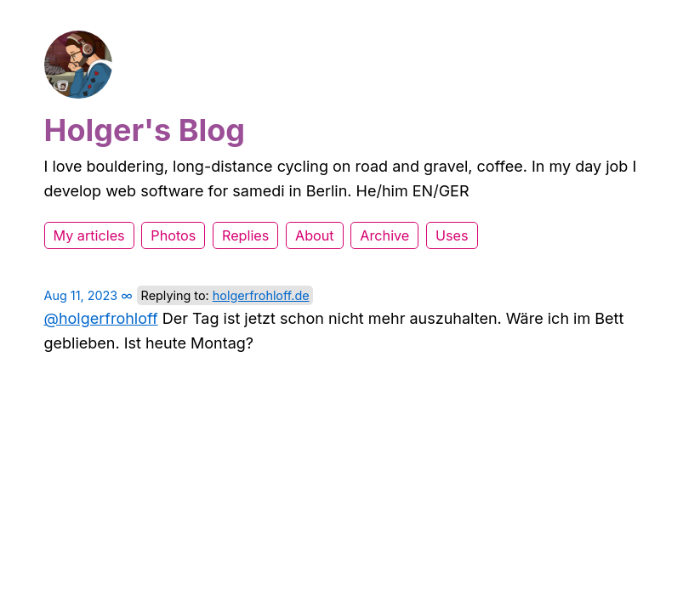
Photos (173, 235)
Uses (452, 235)
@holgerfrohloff (101, 318)
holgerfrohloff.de (261, 295)
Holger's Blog (145, 130)
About (315, 235)
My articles (89, 235)
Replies (245, 235)
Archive (384, 235)
